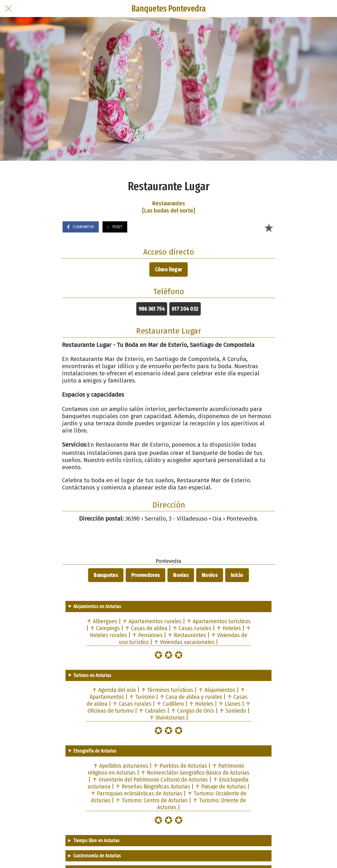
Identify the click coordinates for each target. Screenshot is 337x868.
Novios (210, 575)
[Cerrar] (9, 9)
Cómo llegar (168, 269)
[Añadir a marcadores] (269, 227)
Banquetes (106, 575)
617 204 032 (185, 309)
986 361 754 (152, 309)
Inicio (237, 575)
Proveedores (145, 575)
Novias (181, 575)
